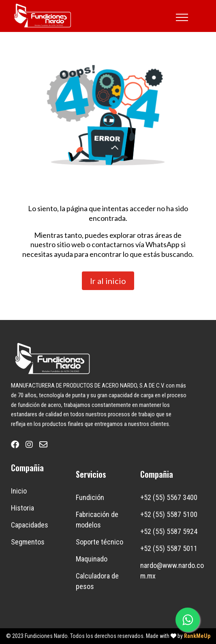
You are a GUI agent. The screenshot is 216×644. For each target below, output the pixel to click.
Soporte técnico (99, 542)
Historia (22, 508)
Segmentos (28, 542)
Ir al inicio (108, 281)
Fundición (90, 497)
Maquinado (92, 559)
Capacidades (30, 525)
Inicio (19, 491)
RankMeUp (197, 636)
